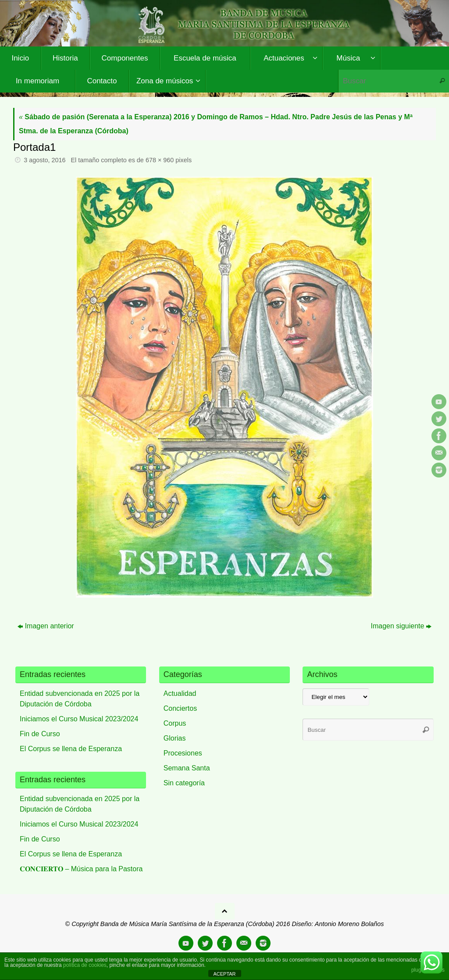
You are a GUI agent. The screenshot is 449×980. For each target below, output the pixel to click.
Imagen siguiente (401, 626)
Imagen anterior (46, 626)
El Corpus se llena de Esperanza (71, 749)
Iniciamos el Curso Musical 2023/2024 (79, 719)
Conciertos (180, 708)
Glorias (175, 738)
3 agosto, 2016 (45, 160)
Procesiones (183, 753)
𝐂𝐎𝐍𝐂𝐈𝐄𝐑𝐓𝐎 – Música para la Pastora (81, 869)
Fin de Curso (40, 734)
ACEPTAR (224, 974)
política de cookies (85, 965)
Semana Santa (187, 768)
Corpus (175, 723)
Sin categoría (184, 783)
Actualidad (180, 693)
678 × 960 (160, 160)
